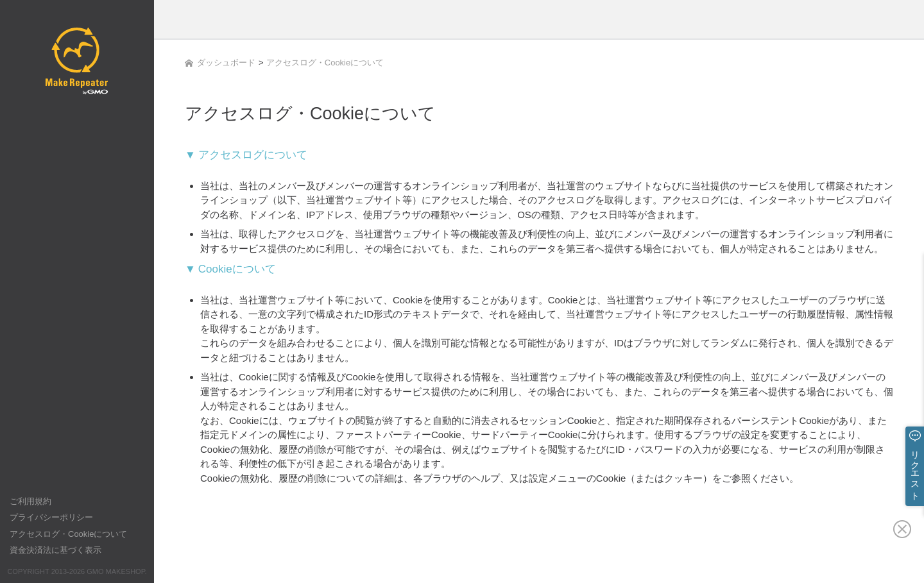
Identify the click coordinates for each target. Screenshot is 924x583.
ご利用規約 (30, 501)
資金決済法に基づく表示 (56, 550)
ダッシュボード (220, 63)
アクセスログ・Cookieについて (68, 534)
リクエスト (915, 470)
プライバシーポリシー (51, 517)
